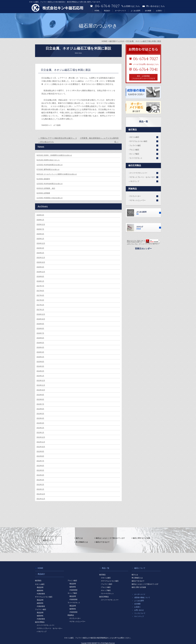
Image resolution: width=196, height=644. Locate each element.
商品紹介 (107, 11)
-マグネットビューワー (77, 622)
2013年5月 (40, 414)
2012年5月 (40, 470)
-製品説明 (40, 587)
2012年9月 (40, 451)
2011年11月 (41, 499)
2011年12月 (41, 494)
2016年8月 (40, 329)
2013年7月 (40, 404)
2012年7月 (40, 461)
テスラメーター (135, 196)
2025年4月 (40, 234)
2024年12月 (41, 243)
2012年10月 (41, 447)
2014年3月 (40, 366)
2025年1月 (40, 239)
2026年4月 (40, 215)
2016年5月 (40, 343)
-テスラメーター (75, 618)
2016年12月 (41, 314)
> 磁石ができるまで (102, 542)
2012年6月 (40, 466)
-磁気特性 (40, 591)
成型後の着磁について (142, 598)
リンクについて (140, 613)
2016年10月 (41, 319)
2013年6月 (40, 409)
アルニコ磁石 (134, 150)
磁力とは (135, 575)
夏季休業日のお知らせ (48, 169)
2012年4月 (40, 475)
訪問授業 (43, 193)
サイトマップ (139, 616)
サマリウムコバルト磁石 (138, 141)
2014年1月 (40, 376)
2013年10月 (41, 390)
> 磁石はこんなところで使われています (110, 538)
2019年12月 (41, 272)
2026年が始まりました (48, 160)
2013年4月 (40, 418)
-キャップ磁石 (106, 590)
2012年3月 (40, 480)
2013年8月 (40, 399)
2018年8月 (40, 276)
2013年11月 (41, 385)
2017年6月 (40, 291)
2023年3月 (40, 248)
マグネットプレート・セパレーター (142, 177)
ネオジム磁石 (134, 137)
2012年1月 (40, 489)
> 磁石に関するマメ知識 (141, 538)
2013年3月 (40, 423)
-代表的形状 (41, 594)
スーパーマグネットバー (138, 173)
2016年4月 (40, 347)
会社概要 (148, 11)
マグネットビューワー (137, 200)
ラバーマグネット (136, 158)
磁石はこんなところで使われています (145, 584)
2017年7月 (40, 286)
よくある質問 (135, 11)
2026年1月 (40, 220)
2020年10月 (41, 262)
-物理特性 (73, 609)
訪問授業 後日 (46, 188)
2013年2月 (40, 428)
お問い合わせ (139, 610)
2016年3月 (40, 352)
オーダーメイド (121, 11)
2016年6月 (40, 338)
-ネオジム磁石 (106, 578)
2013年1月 (40, 433)
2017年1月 (40, 310)
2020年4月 (40, 267)
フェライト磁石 (135, 145)
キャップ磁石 (134, 154)
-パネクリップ (42, 632)
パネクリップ (134, 181)
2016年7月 (40, 333)
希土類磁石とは (137, 578)
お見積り (159, 11)
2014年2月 (40, 371)
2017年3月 (40, 300)
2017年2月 (40, 305)
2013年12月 (41, 381)
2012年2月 (40, 485)
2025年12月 (41, 224)
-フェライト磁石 (107, 584)
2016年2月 (40, 357)
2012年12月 (41, 437)
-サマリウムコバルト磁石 (110, 581)
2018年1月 (40, 281)
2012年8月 (40, 456)
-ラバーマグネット (107, 594)
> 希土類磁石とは (81, 542)
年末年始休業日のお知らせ (50, 165)
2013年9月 (40, 395)
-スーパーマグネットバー (46, 625)
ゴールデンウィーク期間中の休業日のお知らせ (57, 174)
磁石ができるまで (138, 581)
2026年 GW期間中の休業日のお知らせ (54, 155)
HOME (97, 11)
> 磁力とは (79, 538)
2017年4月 (40, 295)
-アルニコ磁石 (106, 587)
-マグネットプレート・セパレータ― (49, 628)
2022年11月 (41, 258)
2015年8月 (40, 362)
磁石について (48, 540)
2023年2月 (40, 253)
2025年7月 (40, 229)
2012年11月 (41, 442)
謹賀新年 (43, 179)
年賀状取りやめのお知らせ (50, 198)
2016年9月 (40, 324)
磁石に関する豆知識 (139, 587)
